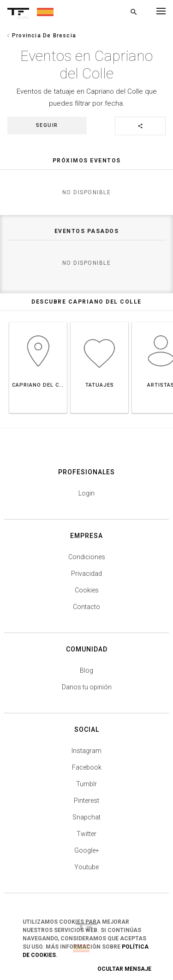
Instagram (86, 751)
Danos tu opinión (87, 687)
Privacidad (86, 574)
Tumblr (86, 784)
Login (86, 493)
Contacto (86, 607)
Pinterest (86, 801)
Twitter (86, 834)
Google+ (87, 850)
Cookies (87, 590)
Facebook (87, 767)
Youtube (86, 867)
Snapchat (86, 817)
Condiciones (87, 557)
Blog (86, 670)
